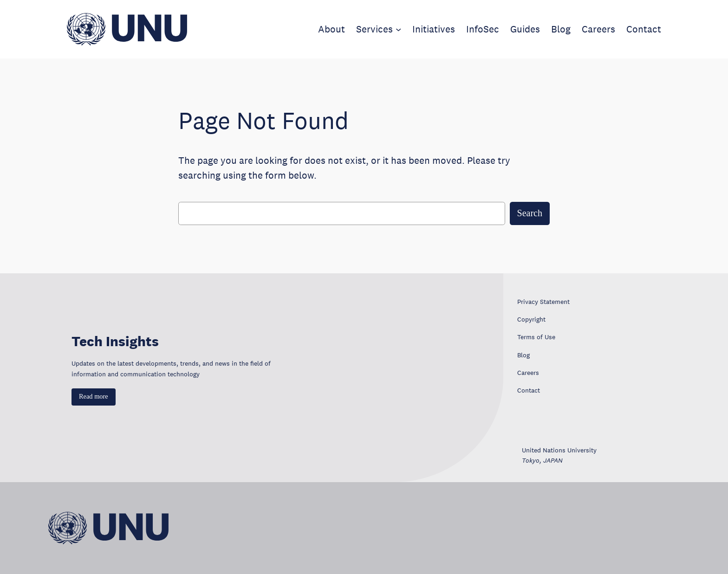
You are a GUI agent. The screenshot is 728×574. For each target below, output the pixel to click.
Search (530, 213)
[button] (94, 397)
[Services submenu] (398, 29)
